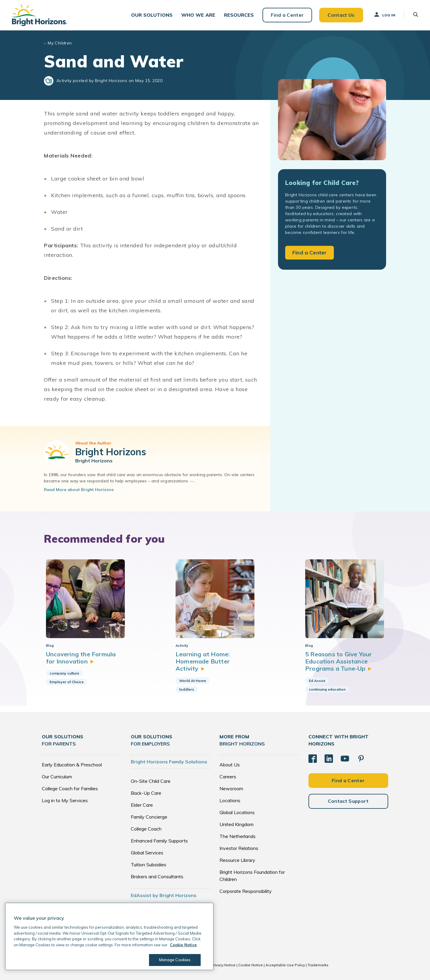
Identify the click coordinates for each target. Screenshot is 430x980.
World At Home (193, 681)
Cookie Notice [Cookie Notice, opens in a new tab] (183, 945)
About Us (230, 765)
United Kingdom (236, 824)
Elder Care (142, 805)
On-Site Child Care (151, 781)
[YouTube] (345, 759)
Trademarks (318, 965)
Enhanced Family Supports (159, 841)
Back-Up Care (146, 793)
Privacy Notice (223, 965)
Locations (230, 800)
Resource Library (237, 860)
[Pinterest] (361, 759)
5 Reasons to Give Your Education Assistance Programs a (338, 661)
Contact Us (341, 15)
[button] (152, 15)
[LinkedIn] (329, 759)
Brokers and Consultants (157, 876)
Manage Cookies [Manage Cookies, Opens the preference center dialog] (175, 960)
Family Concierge (149, 817)
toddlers (187, 689)
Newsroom (231, 788)
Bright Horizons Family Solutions (169, 762)
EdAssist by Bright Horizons (164, 895)
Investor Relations (239, 848)
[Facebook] (313, 759)
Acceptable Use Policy (285, 965)
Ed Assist (317, 681)
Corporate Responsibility (246, 891)
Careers (228, 777)
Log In (384, 15)
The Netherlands (238, 836)
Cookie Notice (251, 965)
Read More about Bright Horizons (79, 490)
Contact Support (348, 801)
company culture (64, 673)
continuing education (327, 689)
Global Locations (237, 812)
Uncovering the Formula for (81, 658)
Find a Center (287, 15)
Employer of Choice (67, 682)
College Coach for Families (70, 788)
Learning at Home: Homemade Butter (203, 661)
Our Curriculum (57, 777)
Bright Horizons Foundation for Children (252, 876)
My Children (60, 43)
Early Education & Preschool (72, 765)
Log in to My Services (65, 800)
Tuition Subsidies (149, 865)
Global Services (147, 853)
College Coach (146, 829)
